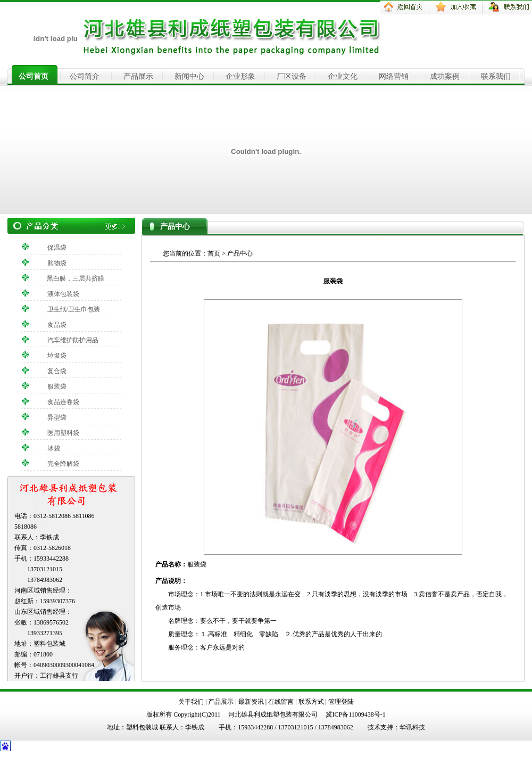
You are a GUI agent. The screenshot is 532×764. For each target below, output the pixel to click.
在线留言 (281, 702)
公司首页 (34, 76)
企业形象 (240, 76)
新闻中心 (189, 76)
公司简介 (85, 76)
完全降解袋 (63, 464)
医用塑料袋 (63, 433)
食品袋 (57, 325)
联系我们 (496, 76)
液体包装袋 (63, 294)
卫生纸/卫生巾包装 (74, 309)
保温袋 (57, 248)
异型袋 (57, 417)
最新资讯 (251, 702)
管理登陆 (341, 702)
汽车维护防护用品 (73, 340)
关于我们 (191, 702)
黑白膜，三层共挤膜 (76, 278)
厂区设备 (292, 76)
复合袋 (57, 371)
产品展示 (138, 76)
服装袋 (57, 387)
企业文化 (343, 76)
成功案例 (445, 76)
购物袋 (57, 263)
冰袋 (54, 448)
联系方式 (311, 702)
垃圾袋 (57, 356)
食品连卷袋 (63, 402)
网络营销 (394, 76)
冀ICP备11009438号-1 (355, 714)
